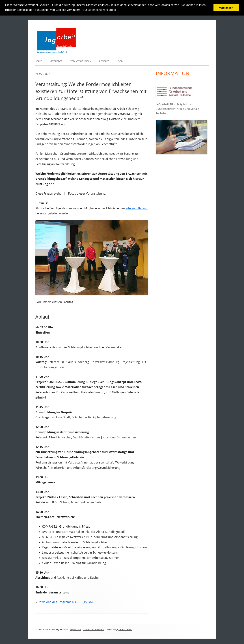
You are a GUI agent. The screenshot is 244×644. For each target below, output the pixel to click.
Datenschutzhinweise (93, 629)
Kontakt (104, 61)
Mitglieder (56, 61)
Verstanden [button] (226, 8)
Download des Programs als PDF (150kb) (65, 602)
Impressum (75, 629)
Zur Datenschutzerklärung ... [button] (101, 10)
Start (39, 61)
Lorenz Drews (125, 629)
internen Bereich (137, 208)
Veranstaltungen (81, 61)
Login (120, 61)
